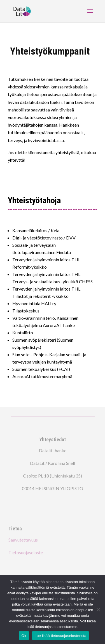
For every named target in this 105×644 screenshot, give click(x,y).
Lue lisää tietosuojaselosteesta (61, 636)
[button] (90, 15)
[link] (22, 11)
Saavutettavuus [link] (23, 539)
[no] (98, 609)
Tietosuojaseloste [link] (26, 552)
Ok (24, 636)
